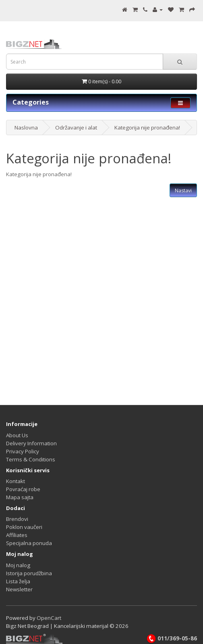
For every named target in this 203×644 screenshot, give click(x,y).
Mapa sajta (20, 497)
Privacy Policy (23, 451)
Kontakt (16, 481)
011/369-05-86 (172, 638)
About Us (17, 435)
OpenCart (49, 618)
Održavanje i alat (76, 128)
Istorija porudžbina (29, 573)
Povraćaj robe (23, 489)
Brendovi (17, 519)
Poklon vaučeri (24, 527)
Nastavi (183, 190)
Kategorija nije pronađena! (147, 128)
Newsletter (19, 589)
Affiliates (17, 535)
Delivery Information (31, 443)
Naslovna (26, 128)
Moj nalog (18, 565)
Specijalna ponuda (29, 543)
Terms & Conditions (31, 459)
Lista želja (18, 581)
